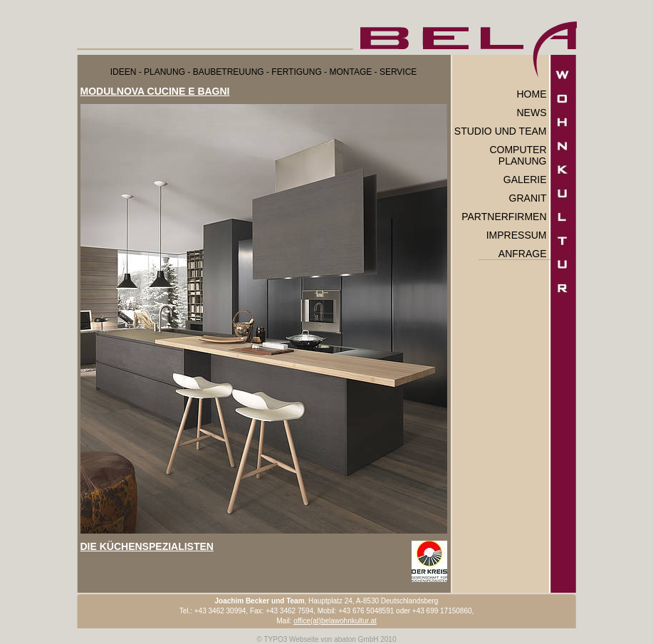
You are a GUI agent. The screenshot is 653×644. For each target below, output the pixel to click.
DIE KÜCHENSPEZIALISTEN (147, 546)
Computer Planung (518, 155)
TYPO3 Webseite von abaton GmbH (321, 639)
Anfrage (523, 254)
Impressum (517, 235)
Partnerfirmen (504, 217)
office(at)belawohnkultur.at (335, 621)
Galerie (525, 180)
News (532, 113)
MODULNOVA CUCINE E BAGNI (155, 91)
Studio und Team (501, 131)
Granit (528, 198)
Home (532, 94)
